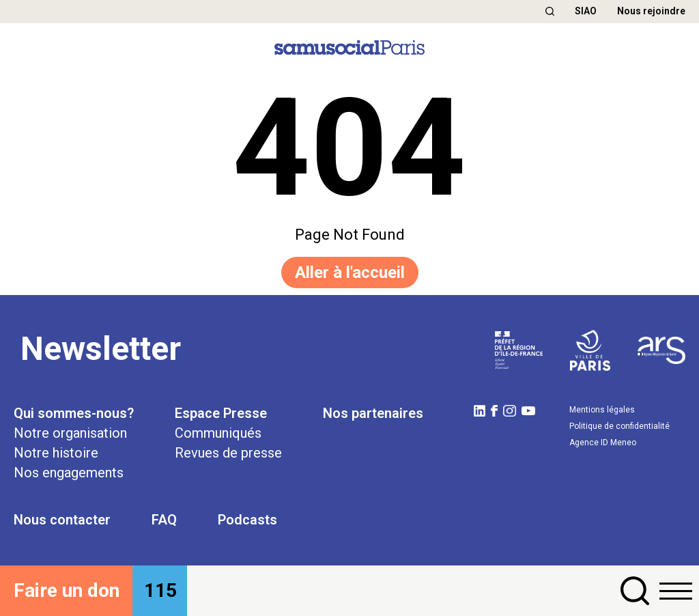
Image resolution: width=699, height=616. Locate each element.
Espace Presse (221, 413)
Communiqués (218, 433)
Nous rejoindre (651, 11)
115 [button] (160, 590)
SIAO (586, 11)
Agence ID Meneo (603, 443)
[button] (550, 11)
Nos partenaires (373, 413)
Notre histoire (56, 453)
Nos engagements (69, 473)
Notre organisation (70, 433)
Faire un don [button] (67, 590)
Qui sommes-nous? (74, 413)
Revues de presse (228, 453)
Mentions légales (602, 410)
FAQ (164, 520)
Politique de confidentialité (619, 426)
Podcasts (247, 520)
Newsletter (101, 349)
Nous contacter (62, 520)
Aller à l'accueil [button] (350, 272)
